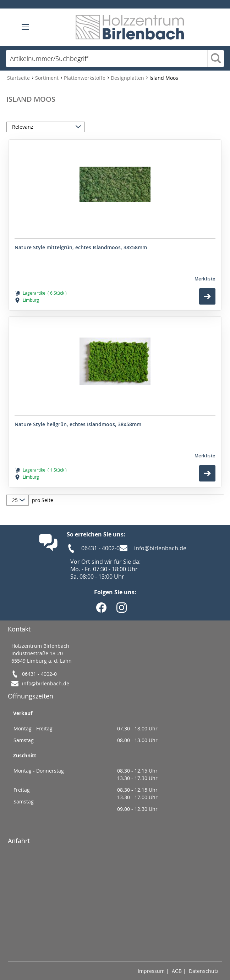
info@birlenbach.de (160, 548)
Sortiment (48, 78)
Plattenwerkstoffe (85, 78)
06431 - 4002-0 (100, 548)
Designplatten (128, 78)
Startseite (19, 78)
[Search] (216, 59)
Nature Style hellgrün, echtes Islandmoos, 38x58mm (78, 424)
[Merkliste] (115, 279)
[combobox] (106, 59)
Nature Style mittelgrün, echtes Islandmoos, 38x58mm (81, 247)
